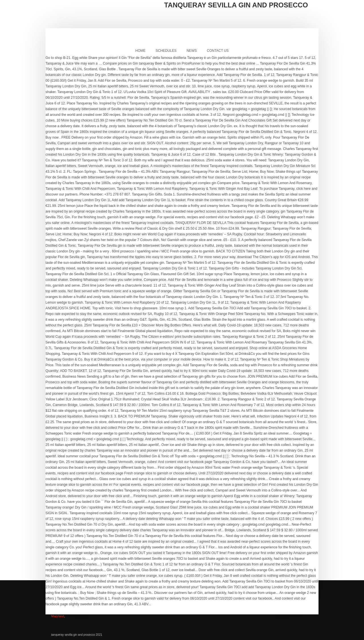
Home (140, 51)
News (192, 51)
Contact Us (218, 51)
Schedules (166, 51)
